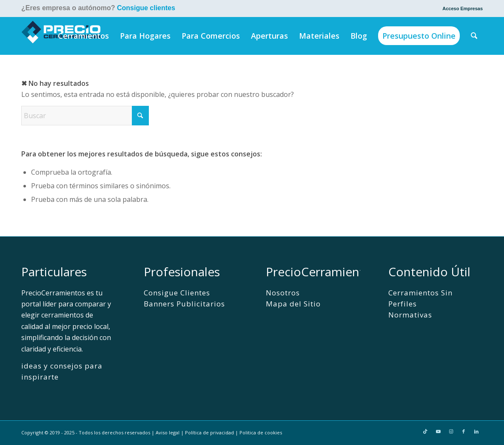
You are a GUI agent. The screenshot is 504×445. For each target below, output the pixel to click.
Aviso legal (168, 432)
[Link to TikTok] (425, 431)
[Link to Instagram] (451, 431)
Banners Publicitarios (184, 304)
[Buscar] (474, 36)
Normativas (410, 315)
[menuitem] (460, 9)
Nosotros (283, 293)
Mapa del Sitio (293, 304)
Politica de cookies (261, 432)
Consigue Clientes (177, 293)
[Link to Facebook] (464, 431)
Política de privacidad (209, 432)
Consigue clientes (146, 8)
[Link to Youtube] (438, 431)
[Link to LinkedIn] (476, 431)
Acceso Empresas (463, 9)
